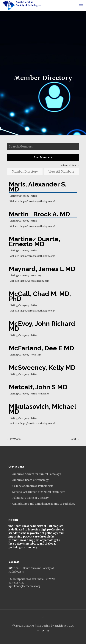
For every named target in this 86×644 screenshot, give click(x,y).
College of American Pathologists (33, 486)
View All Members (61, 172)
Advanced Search (70, 165)
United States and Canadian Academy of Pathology (44, 504)
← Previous (14, 439)
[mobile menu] (81, 6)
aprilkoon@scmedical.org (24, 586)
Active (34, 196)
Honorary (36, 275)
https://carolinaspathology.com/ (38, 201)
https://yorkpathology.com (35, 281)
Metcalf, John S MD (38, 387)
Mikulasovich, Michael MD (42, 409)
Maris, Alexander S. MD (38, 187)
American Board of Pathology (31, 480)
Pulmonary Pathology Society (31, 498)
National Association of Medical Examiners (39, 492)
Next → (75, 439)
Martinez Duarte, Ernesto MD (34, 241)
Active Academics (40, 394)
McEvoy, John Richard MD (42, 326)
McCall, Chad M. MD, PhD (40, 296)
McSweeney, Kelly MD (42, 368)
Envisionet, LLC (64, 626)
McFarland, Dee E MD (41, 348)
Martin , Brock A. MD (39, 214)
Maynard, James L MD (42, 269)
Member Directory (25, 172)
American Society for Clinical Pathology (37, 474)
